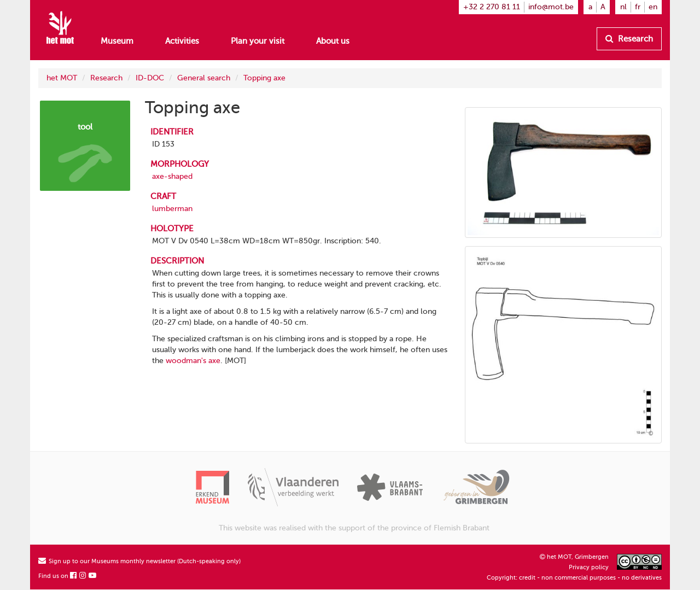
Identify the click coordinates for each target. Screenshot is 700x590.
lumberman (172, 209)
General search (204, 78)
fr (638, 7)
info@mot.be (551, 7)
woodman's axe (193, 361)
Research (629, 39)
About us (333, 41)
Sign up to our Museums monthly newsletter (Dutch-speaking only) (139, 561)
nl (623, 7)
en (653, 7)
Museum (117, 41)
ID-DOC (150, 78)
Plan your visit (258, 41)
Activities (182, 41)
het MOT (62, 78)
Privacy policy (589, 567)
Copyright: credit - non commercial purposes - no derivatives (574, 578)
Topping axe (264, 78)
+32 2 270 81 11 (492, 7)
